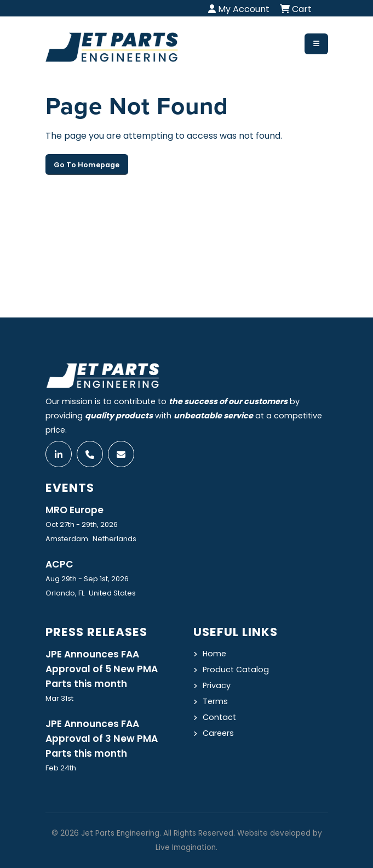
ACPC (59, 564)
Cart (296, 9)
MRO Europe (74, 510)
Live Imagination (186, 847)
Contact (219, 717)
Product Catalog (236, 670)
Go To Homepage (87, 165)
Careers (218, 733)
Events (70, 488)
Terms (215, 701)
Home (214, 654)
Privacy (217, 685)
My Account (239, 9)
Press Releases (96, 632)
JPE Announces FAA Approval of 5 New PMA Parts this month (102, 669)
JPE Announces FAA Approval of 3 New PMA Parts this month (102, 739)
